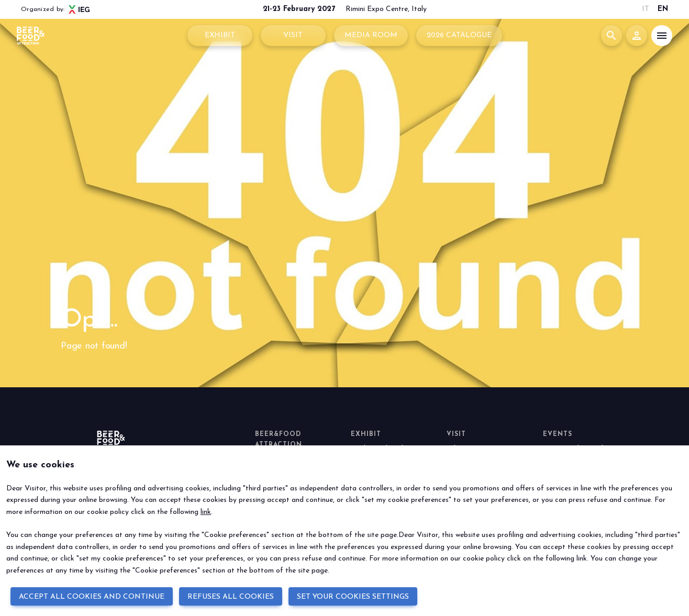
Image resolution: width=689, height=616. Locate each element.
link (206, 512)
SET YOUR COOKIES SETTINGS (353, 597)
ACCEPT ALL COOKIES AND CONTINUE (92, 597)
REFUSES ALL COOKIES (231, 597)
